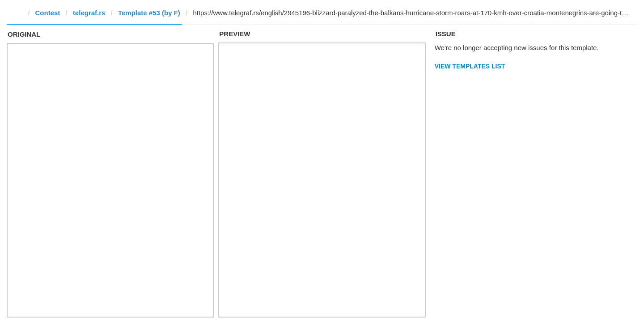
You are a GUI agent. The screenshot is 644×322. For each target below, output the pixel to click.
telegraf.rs (89, 13)
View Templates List (470, 66)
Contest (48, 13)
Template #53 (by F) (149, 13)
